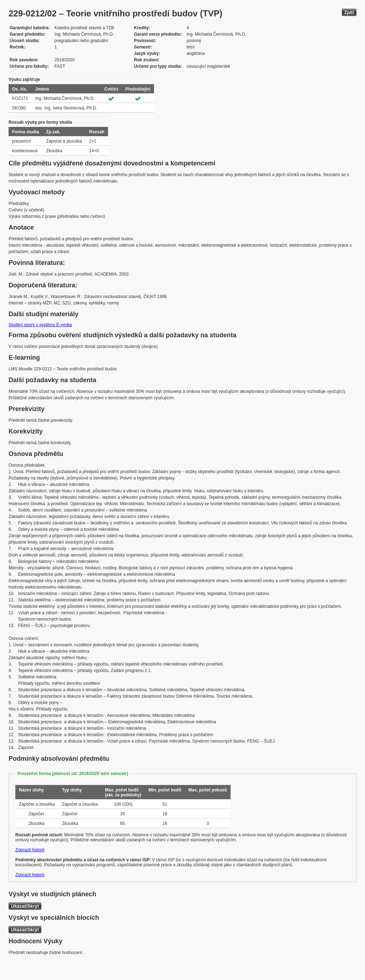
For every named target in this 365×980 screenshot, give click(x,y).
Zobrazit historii (30, 850)
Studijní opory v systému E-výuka (40, 325)
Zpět (349, 12)
